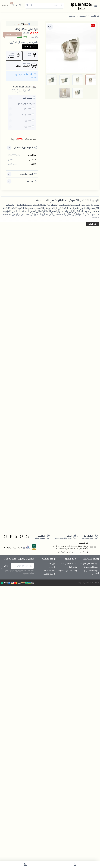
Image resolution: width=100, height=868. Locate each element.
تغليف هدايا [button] (27, 98)
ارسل (6, 566)
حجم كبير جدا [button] (27, 127)
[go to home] (75, 865)
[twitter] (16, 537)
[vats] (34, 548)
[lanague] (18, 6)
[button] (96, 6)
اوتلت (93, 25)
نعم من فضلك (30, 47)
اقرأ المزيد (93, 224)
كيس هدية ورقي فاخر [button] (27, 104)
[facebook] (11, 537)
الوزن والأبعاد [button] (29, 174)
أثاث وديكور (83, 16)
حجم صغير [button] (27, 109)
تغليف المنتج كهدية (22, 87)
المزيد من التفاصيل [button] (26, 148)
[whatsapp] (5, 537)
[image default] (91, 80)
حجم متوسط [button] (27, 115)
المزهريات (72, 16)
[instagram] (22, 537)
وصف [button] (32, 181)
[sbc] (28, 548)
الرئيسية (95, 16)
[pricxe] (34, 98)
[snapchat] (27, 537)
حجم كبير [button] (28, 121)
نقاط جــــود (17, 24)
